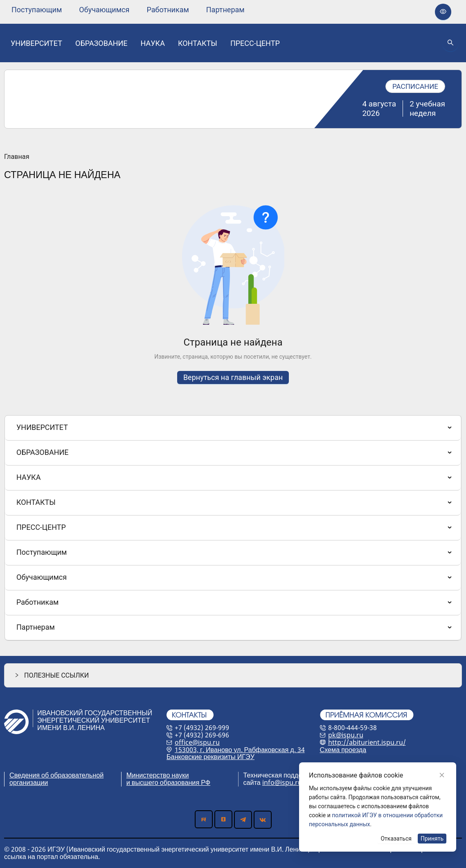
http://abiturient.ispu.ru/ (367, 742)
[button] (233, 675)
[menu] (128, 10)
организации (29, 782)
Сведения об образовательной (56, 775)
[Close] (442, 775)
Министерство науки (158, 775)
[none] (37, 10)
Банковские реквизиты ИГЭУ (210, 757)
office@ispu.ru (197, 742)
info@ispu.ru (282, 782)
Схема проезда (343, 750)
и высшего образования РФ (168, 782)
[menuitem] (37, 10)
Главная (17, 157)
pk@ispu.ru (346, 735)
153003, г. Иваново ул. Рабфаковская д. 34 (240, 750)
